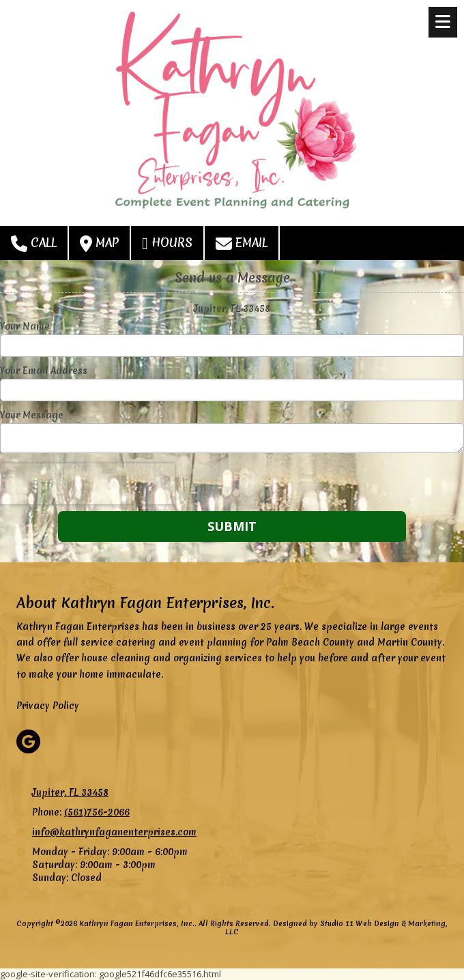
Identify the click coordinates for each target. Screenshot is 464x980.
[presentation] (87, 484)
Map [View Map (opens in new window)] (99, 243)
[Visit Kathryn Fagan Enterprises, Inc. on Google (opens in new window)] (28, 741)
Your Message (32, 415)
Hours (167, 243)
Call (34, 243)
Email (242, 243)
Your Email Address (44, 371)
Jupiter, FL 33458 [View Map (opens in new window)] (70, 792)
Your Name (25, 326)
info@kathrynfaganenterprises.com (114, 832)
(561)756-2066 (97, 812)
